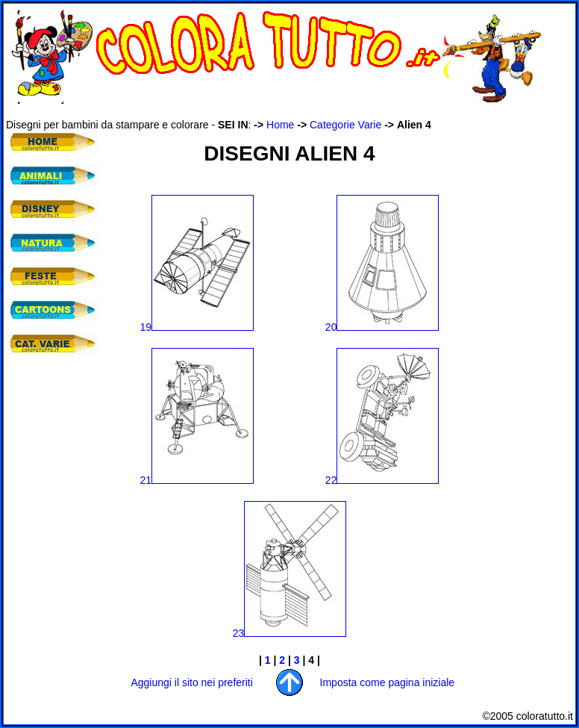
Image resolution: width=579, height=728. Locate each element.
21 (197, 480)
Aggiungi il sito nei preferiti (191, 682)
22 (382, 480)
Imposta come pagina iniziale (388, 682)
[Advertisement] (278, 111)
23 (290, 633)
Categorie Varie (345, 125)
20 (382, 327)
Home (280, 125)
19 (197, 327)
